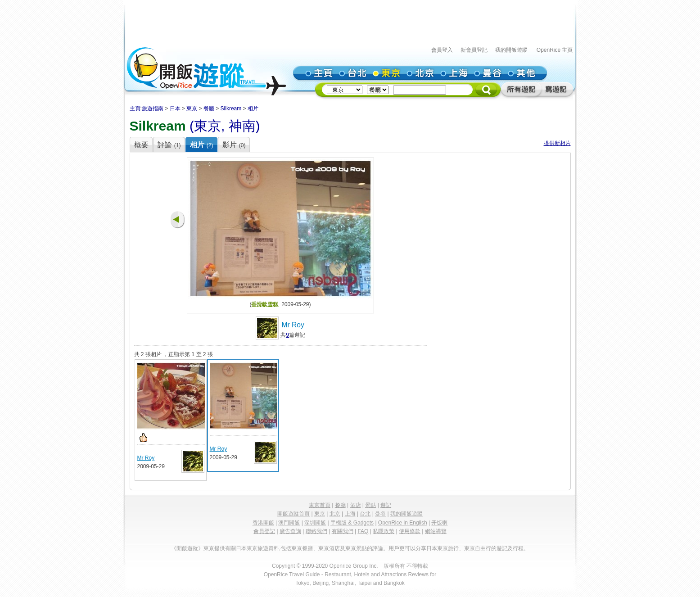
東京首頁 (320, 505)
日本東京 (247, 548)
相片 (253, 109)
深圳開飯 (315, 523)
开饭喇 (439, 523)
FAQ (363, 531)
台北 (365, 514)
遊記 (386, 505)
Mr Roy (293, 325)
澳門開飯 (289, 523)
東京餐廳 (302, 548)
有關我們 (343, 531)
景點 (370, 505)
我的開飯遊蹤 (511, 50)
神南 (242, 126)
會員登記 (264, 531)
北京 (335, 514)
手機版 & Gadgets (352, 523)
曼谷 (380, 514)
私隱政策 (384, 531)
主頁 (135, 109)
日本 (175, 109)
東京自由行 (478, 548)
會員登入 (442, 50)
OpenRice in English (403, 523)
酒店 (356, 505)
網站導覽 (436, 531)
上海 (350, 514)
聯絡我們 (316, 531)
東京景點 (356, 548)
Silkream (231, 109)
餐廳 (209, 109)
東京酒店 (329, 548)
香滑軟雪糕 (265, 304)
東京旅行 (448, 548)
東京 (192, 109)
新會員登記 (474, 50)
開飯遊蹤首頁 (294, 514)
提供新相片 (557, 143)
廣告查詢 (290, 531)
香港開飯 (263, 523)
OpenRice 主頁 (555, 50)
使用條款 (410, 531)
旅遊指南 (153, 109)
